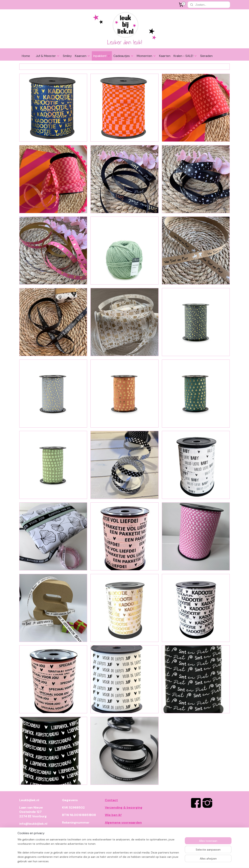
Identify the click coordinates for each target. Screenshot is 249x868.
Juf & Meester (48, 56)
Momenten (146, 56)
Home (26, 56)
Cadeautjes (124, 56)
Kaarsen (83, 56)
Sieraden (206, 56)
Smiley (67, 56)
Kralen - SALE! (185, 56)
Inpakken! (102, 56)
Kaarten (165, 56)
